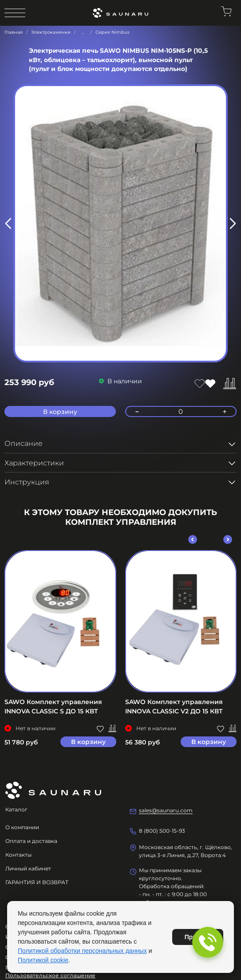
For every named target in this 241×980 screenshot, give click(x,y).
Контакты (18, 855)
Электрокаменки (51, 32)
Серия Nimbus (113, 32)
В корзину (88, 742)
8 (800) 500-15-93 (162, 831)
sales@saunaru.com (166, 810)
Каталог (16, 809)
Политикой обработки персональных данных (82, 951)
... (83, 32)
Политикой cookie (43, 960)
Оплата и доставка (31, 841)
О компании (22, 827)
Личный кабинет (28, 868)
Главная (14, 32)
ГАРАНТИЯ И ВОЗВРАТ (37, 882)
